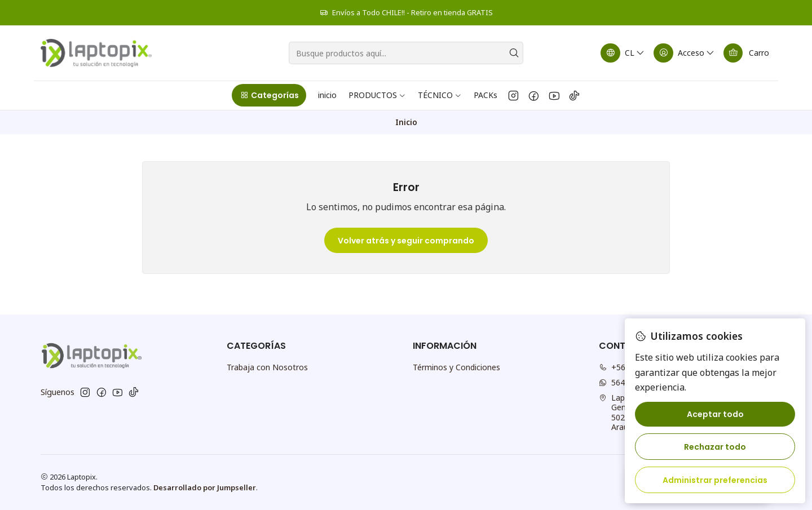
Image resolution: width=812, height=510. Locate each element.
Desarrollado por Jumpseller (205, 487)
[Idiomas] (623, 53)
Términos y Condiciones (456, 367)
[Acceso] (685, 53)
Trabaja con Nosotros (267, 367)
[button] (269, 95)
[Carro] (746, 53)
